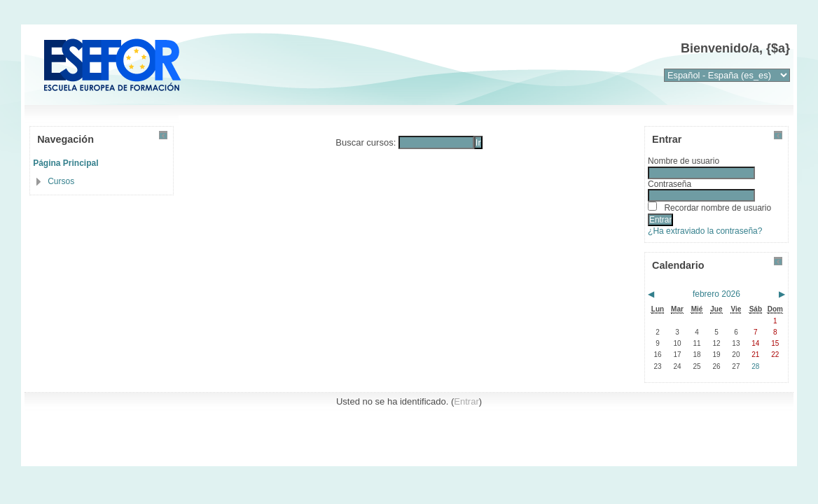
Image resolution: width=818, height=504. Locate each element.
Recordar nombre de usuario (718, 208)
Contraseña (670, 184)
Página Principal (65, 163)
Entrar (466, 401)
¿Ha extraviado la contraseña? (705, 231)
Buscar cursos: (367, 142)
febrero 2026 (716, 294)
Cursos (61, 181)
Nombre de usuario (684, 161)
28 (755, 366)
